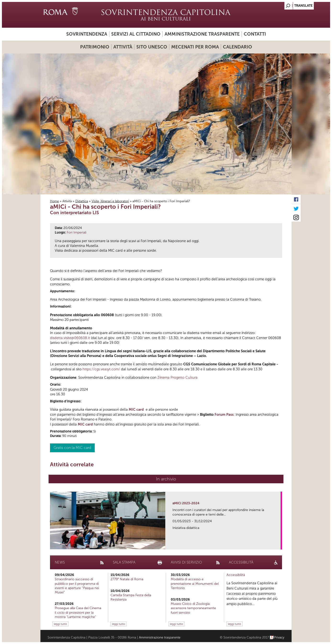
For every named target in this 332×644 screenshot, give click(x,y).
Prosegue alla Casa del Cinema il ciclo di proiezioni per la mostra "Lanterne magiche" (78, 612)
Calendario (238, 47)
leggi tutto (60, 624)
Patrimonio (95, 47)
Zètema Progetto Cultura (177, 378)
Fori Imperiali (77, 232)
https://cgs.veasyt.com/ (101, 369)
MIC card (136, 410)
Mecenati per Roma (195, 47)
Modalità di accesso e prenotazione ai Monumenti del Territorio (195, 583)
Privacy (279, 637)
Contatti (255, 34)
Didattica (82, 201)
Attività (123, 47)
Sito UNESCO (152, 47)
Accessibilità (236, 575)
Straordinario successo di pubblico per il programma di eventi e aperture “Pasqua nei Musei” (77, 586)
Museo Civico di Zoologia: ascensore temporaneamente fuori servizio (193, 608)
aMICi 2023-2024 (186, 503)
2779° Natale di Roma (127, 579)
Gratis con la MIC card (72, 448)
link (279, 544)
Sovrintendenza (87, 34)
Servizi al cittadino (136, 34)
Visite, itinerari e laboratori (110, 201)
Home (54, 201)
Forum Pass (224, 415)
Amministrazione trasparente (202, 34)
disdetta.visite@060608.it (70, 338)
